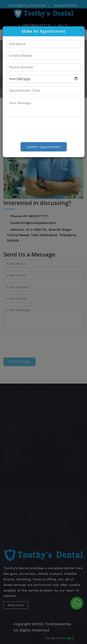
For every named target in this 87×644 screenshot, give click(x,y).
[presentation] (41, 129)
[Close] (81, 30)
